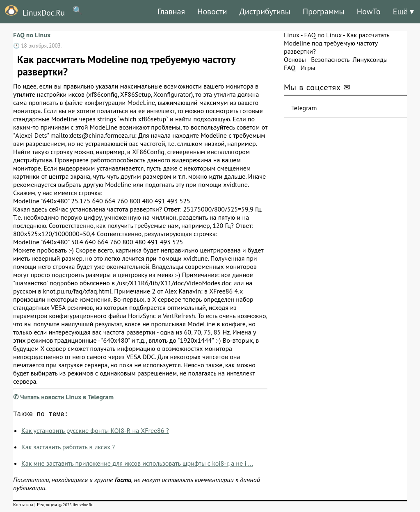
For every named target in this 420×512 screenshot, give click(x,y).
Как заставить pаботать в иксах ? (68, 448)
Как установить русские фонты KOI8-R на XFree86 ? (95, 432)
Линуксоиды (370, 59)
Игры (308, 68)
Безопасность (330, 59)
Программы (324, 11)
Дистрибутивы (265, 11)
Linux (292, 35)
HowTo (369, 11)
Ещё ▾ (403, 11)
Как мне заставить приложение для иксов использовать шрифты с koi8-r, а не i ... (137, 465)
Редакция (47, 506)
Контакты (23, 506)
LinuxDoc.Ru (32, 11)
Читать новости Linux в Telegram (67, 397)
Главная (171, 11)
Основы (295, 59)
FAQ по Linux (32, 35)
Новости (212, 11)
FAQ (290, 68)
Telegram (304, 108)
